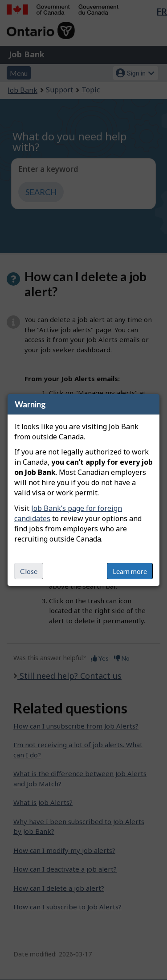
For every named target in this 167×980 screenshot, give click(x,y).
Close (29, 571)
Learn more (130, 571)
